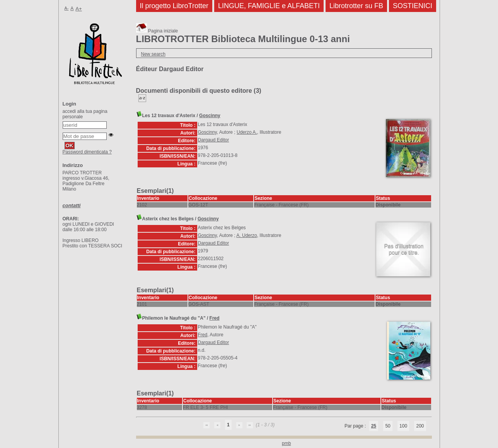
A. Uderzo (246, 235)
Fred (215, 318)
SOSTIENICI (413, 6)
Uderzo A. (247, 132)
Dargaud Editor (214, 140)
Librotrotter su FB (356, 6)
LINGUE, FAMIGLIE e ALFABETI (269, 6)
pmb (286, 443)
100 (403, 426)
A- (67, 8)
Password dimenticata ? (87, 152)
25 (374, 426)
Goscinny (210, 116)
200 (420, 426)
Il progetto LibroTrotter (174, 6)
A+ (79, 9)
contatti (72, 205)
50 (388, 426)
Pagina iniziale (157, 31)
